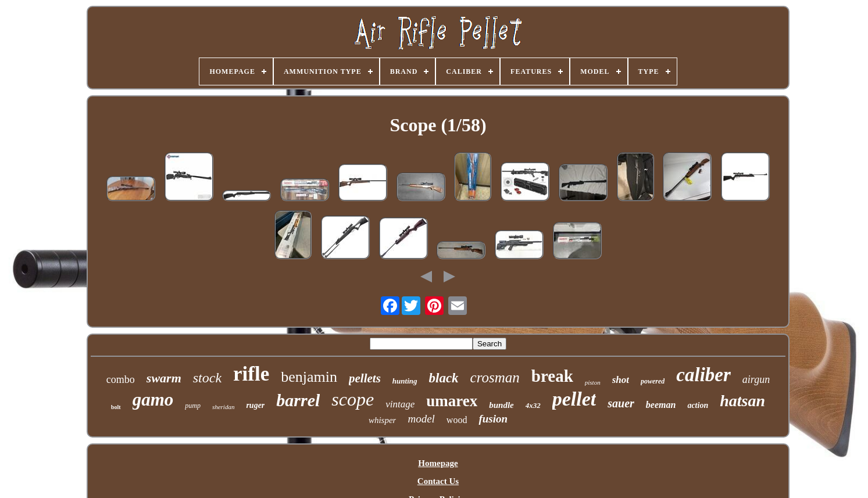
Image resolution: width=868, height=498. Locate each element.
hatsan (742, 401)
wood (457, 420)
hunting (405, 381)
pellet (574, 399)
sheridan (224, 407)
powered (653, 381)
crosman (495, 377)
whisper (383, 420)
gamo (153, 400)
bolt (116, 407)
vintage (400, 404)
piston (593, 382)
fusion (493, 419)
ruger (255, 405)
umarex (452, 401)
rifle (251, 374)
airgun (756, 379)
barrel (298, 400)
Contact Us (438, 481)
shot (621, 380)
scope (353, 399)
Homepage (438, 463)
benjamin (309, 377)
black (444, 378)
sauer (621, 403)
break (552, 376)
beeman (661, 405)
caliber (703, 375)
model (421, 419)
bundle (501, 405)
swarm (164, 378)
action (698, 405)
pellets (365, 378)
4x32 (533, 405)
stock (207, 378)
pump (193, 406)
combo (121, 379)
